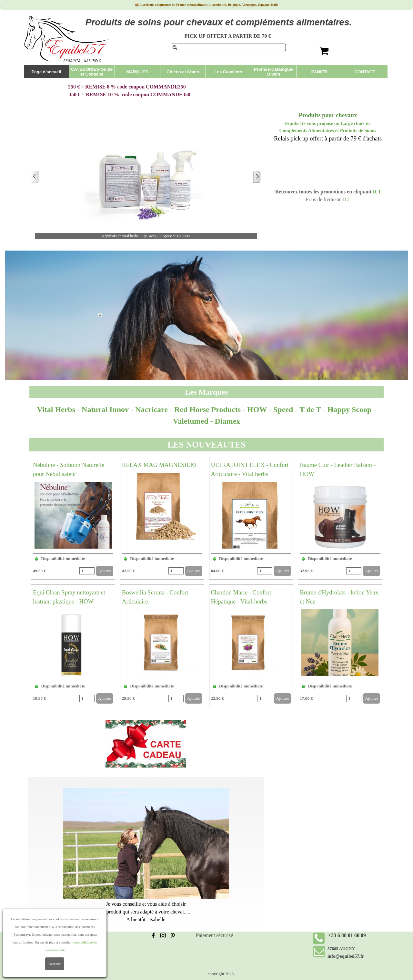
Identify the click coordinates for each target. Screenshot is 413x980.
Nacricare (152, 409)
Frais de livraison (51, 935)
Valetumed (191, 421)
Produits (365, 331)
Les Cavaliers (228, 72)
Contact (42, 959)
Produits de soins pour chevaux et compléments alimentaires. (219, 22)
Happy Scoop (350, 409)
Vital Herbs (56, 409)
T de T (310, 409)
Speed (283, 409)
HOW (258, 409)
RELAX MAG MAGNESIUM (159, 465)
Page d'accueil (46, 72)
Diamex (228, 421)
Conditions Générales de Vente (65, 943)
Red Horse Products (207, 409)
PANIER (319, 72)
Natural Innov (105, 409)
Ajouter (105, 571)
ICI (377, 192)
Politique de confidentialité (61, 951)
